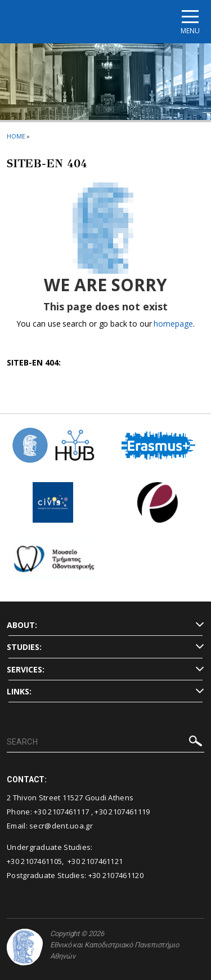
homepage (173, 324)
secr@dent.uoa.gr (61, 826)
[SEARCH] (105, 742)
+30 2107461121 (95, 861)
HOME (16, 136)
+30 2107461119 (122, 812)
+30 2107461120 (116, 875)
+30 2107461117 (61, 812)
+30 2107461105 (34, 861)
